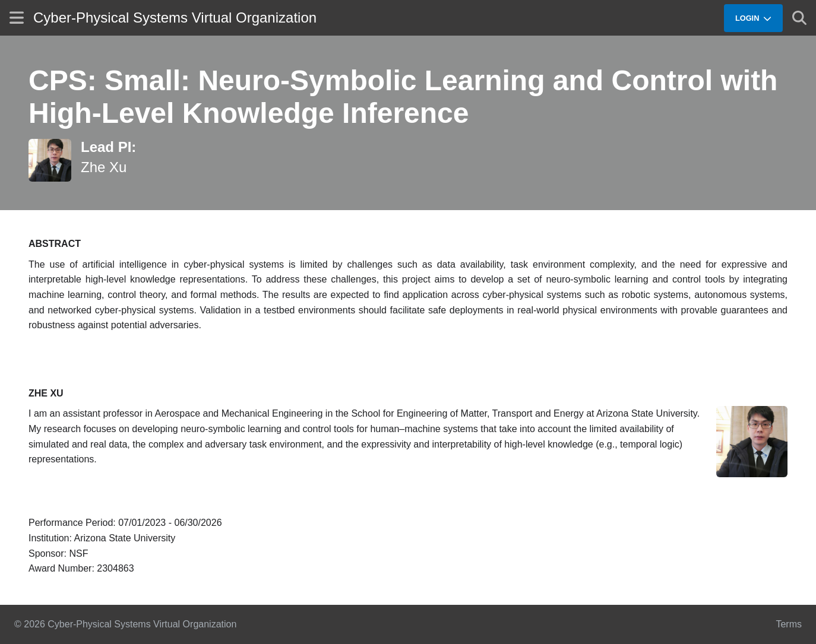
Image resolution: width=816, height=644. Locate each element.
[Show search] (799, 18)
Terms (789, 624)
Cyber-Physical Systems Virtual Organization (175, 18)
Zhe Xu (104, 167)
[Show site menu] (17, 18)
